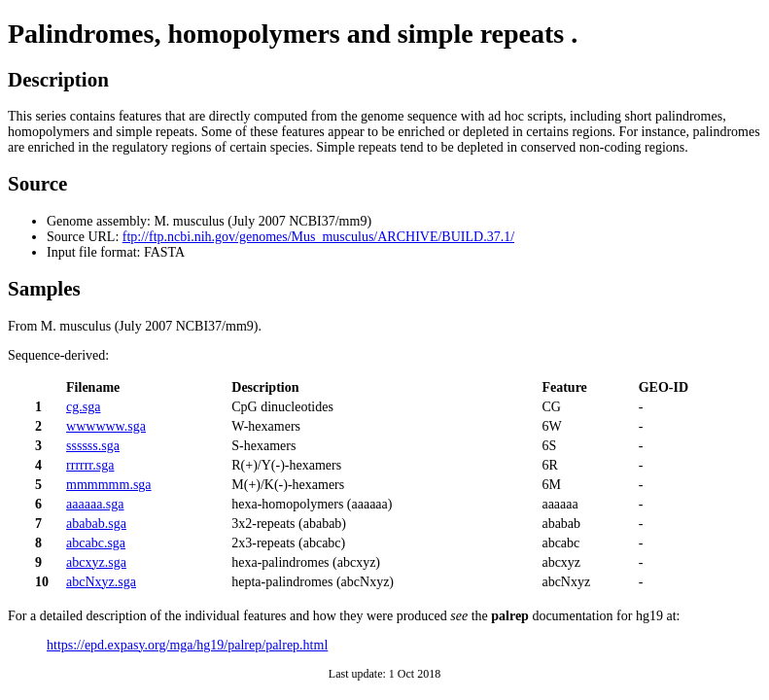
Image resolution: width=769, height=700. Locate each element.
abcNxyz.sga (101, 582)
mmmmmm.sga (109, 485)
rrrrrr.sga (90, 465)
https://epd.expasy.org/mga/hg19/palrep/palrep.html (187, 645)
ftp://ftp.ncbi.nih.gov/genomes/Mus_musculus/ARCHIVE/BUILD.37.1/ (318, 237)
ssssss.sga (93, 446)
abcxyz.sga (96, 562)
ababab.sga (96, 524)
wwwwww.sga (106, 426)
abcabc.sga (96, 543)
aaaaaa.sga (95, 504)
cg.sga (83, 407)
